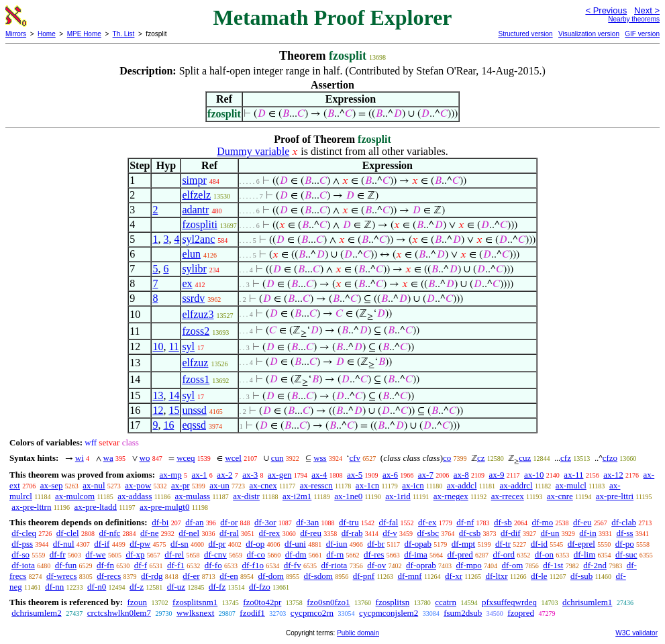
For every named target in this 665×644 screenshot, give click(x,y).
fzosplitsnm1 (195, 602)
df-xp (135, 554)
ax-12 (613, 475)
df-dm (296, 554)
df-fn (105, 565)
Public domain (358, 633)
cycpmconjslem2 (389, 613)
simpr (194, 180)
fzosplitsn (393, 602)
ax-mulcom (75, 496)
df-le (539, 576)
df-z (137, 587)
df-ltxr (496, 576)
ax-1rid (398, 496)
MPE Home (84, 34)
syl (188, 346)
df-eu (582, 522)
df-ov (376, 565)
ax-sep (52, 485)
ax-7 (426, 475)
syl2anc (198, 239)
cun (277, 458)
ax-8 (461, 475)
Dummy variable (253, 151)
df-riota (334, 565)
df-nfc (109, 533)
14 (174, 395)
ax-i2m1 (297, 496)
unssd (194, 410)
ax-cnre (560, 496)
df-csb (470, 533)
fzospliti (199, 224)
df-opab (418, 544)
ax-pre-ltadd (95, 507)
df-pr (217, 544)
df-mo (542, 522)
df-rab (352, 533)
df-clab (624, 522)
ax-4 (319, 475)
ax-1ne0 (348, 496)
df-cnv (215, 554)
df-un (550, 533)
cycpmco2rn (312, 613)
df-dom (271, 576)
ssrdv (193, 298)
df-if (102, 544)
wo (145, 458)
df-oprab (421, 565)
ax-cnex (263, 485)
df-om (513, 565)
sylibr (194, 269)
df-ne (149, 533)
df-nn (54, 587)
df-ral (229, 533)
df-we (95, 554)
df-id (539, 544)
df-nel (189, 533)
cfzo (610, 458)
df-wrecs (61, 576)
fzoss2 (196, 331)
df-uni (295, 544)
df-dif (511, 533)
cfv (355, 458)
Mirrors (16, 34)
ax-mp (171, 475)
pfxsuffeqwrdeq (509, 602)
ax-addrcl (516, 485)
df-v (390, 533)
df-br (376, 544)
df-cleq (24, 533)
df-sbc (428, 533)
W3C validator (636, 633)
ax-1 (200, 475)
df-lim (585, 554)
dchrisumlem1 (587, 602)
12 (158, 410)
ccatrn (446, 602)
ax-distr (246, 496)
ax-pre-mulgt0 (164, 507)
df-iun (337, 544)
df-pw (140, 544)
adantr (195, 210)
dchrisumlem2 (36, 613)
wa (108, 458)
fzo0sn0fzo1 (328, 602)
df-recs (109, 576)
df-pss (22, 544)
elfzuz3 (198, 314)
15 (174, 410)
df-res (374, 554)
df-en (228, 576)
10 (158, 346)
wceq (186, 458)
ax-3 (250, 475)
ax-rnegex (451, 496)
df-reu (311, 533)
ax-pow (138, 485)
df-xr (454, 576)
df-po (625, 544)
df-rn (335, 554)
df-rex (270, 533)
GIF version (642, 34)
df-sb (503, 522)
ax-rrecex (508, 496)
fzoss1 (196, 379)
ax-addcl (462, 485)
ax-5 (355, 475)
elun (191, 254)
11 (173, 346)
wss (320, 458)
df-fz (217, 587)
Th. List (124, 34)
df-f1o (253, 565)
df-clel (68, 533)
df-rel (174, 554)
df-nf (465, 522)
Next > (647, 10)
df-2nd (595, 565)
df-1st (553, 565)
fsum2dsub (463, 613)
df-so (20, 554)
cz (481, 458)
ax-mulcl (571, 485)
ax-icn (413, 485)
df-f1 (176, 565)
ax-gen (279, 475)
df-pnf (364, 576)
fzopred (521, 613)
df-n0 (97, 587)
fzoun (137, 602)
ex (187, 283)
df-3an (307, 522)
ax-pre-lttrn (31, 507)
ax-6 (390, 475)
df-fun (66, 565)
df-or (229, 522)
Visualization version (589, 34)
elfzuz (195, 363)
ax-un (219, 485)
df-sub (581, 576)
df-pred (460, 554)
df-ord (504, 554)
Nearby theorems (634, 19)
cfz (566, 458)
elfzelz (196, 195)
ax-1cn (367, 485)
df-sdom (318, 576)
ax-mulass (192, 496)
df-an (194, 522)
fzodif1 (252, 613)
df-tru (349, 522)
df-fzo (260, 587)
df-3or (265, 522)
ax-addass (135, 496)
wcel (233, 458)
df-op (255, 544)
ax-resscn (316, 485)
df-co (256, 554)
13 (158, 395)
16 (168, 425)
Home (47, 34)
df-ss (624, 533)
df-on (544, 554)
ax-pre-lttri (615, 496)
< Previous (606, 10)
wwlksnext (195, 613)
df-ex (427, 522)
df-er (191, 576)
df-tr (503, 544)
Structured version (525, 34)
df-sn (180, 544)
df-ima (416, 554)
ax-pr (180, 485)
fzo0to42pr (262, 602)
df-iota (23, 565)
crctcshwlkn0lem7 (119, 613)
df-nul (64, 544)
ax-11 (573, 475)
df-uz (176, 587)
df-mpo (469, 565)
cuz (525, 458)
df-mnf (410, 576)
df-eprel (581, 544)
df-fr (58, 554)
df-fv (293, 565)
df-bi (160, 522)
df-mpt (463, 544)
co (447, 458)
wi (80, 458)
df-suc (626, 554)
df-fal (388, 522)
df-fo (213, 565)
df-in (587, 533)
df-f (141, 565)
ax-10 (534, 475)
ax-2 (224, 475)
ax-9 (497, 475)
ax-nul (94, 485)
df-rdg (152, 576)
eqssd (194, 425)
